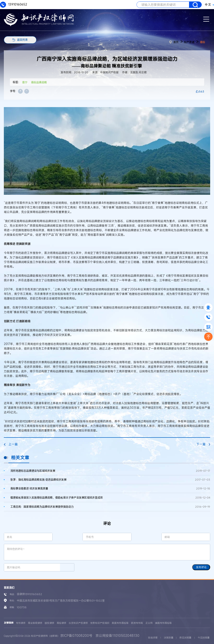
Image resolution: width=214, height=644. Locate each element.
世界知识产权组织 (100, 623)
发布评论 (201, 567)
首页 (174, 42)
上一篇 (11, 444)
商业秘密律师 (35, 623)
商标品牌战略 (39, 82)
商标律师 (61, 623)
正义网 (149, 623)
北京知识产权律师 (78, 623)
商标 (202, 42)
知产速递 (189, 42)
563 (202, 91)
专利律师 (21, 623)
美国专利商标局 (120, 623)
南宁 (25, 82)
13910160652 (14, 5)
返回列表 (22, 40)
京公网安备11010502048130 (117, 635)
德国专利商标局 (163, 623)
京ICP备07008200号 (76, 635)
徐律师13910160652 (29, 594)
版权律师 (49, 623)
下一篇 (203, 444)
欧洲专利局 (137, 623)
